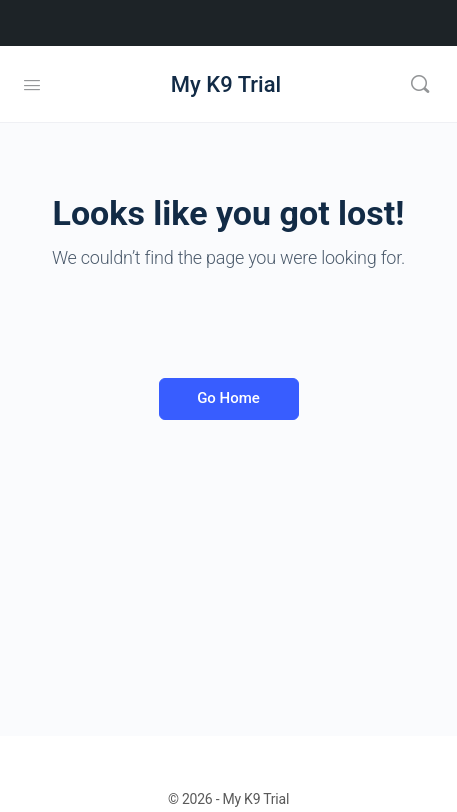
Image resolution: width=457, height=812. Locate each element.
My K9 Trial (226, 84)
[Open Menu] (32, 83)
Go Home (228, 398)
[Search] (420, 84)
